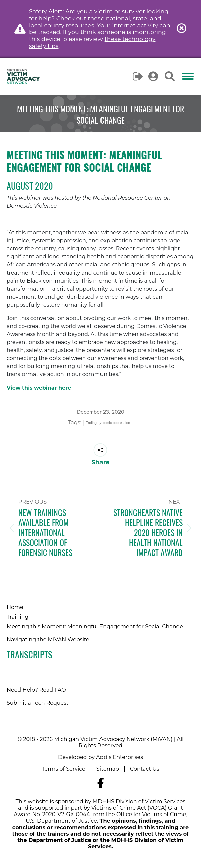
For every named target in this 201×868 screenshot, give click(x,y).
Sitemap (108, 769)
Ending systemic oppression (108, 423)
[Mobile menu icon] (188, 76)
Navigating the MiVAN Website (48, 639)
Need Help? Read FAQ (36, 690)
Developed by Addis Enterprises (100, 757)
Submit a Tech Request (38, 703)
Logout (138, 76)
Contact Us (145, 769)
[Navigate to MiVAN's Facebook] (100, 783)
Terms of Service (64, 769)
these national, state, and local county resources (95, 22)
